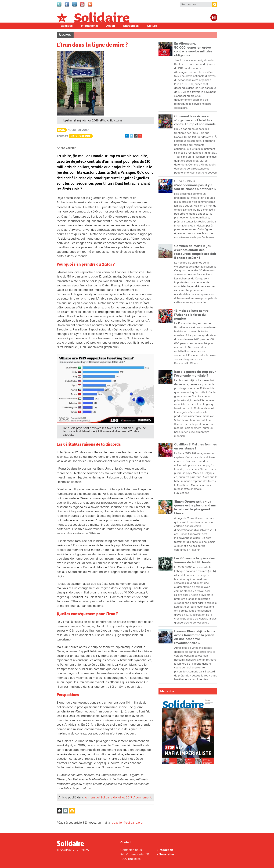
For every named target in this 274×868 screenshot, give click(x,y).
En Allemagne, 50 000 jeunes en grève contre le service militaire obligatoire (193, 49)
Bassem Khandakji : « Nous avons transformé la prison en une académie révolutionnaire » (195, 637)
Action (111, 26)
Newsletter (166, 854)
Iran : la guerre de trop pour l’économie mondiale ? (195, 374)
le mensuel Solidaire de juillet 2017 (108, 797)
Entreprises (131, 26)
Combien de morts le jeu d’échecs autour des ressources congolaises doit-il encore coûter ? (196, 252)
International (89, 26)
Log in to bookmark (59, 811)
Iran (62, 130)
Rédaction (166, 850)
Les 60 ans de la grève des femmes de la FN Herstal (194, 560)
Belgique (67, 26)
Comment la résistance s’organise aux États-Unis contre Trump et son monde (195, 120)
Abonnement (142, 797)
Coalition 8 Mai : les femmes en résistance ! (196, 446)
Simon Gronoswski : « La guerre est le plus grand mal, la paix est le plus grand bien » (196, 507)
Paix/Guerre (81, 136)
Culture (152, 26)
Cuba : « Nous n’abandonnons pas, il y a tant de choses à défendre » (195, 185)
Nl (214, 18)
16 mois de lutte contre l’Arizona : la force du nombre (191, 315)
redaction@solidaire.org (127, 823)
